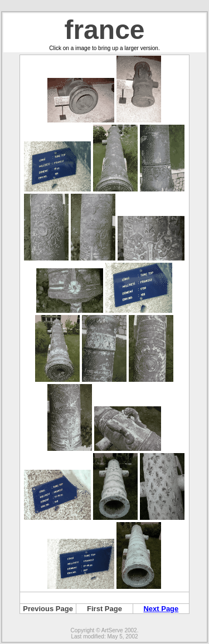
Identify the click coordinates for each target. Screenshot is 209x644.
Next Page (161, 609)
